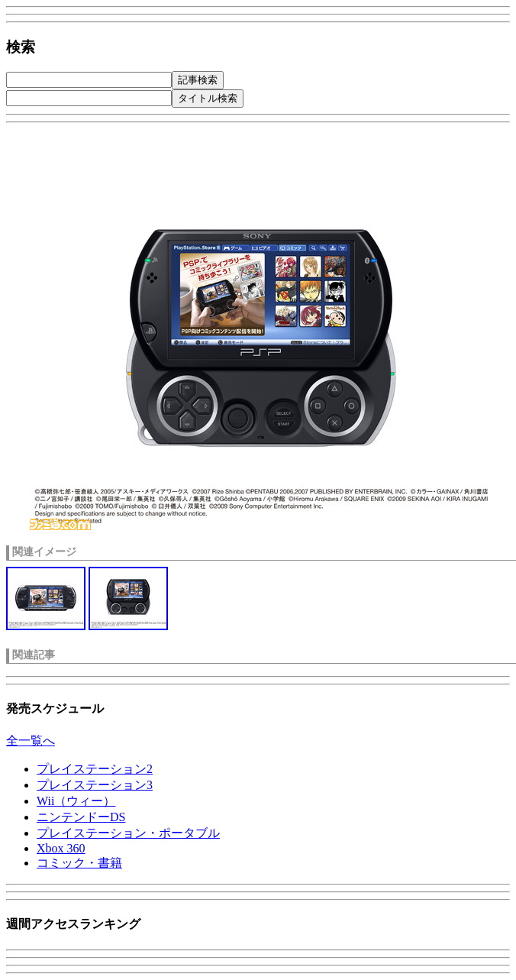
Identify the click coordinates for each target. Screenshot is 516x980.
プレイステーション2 (95, 769)
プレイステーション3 (95, 785)
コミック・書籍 (79, 863)
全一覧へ (31, 741)
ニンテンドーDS (81, 817)
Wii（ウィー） (76, 801)
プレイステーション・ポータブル (128, 833)
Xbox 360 (61, 848)
